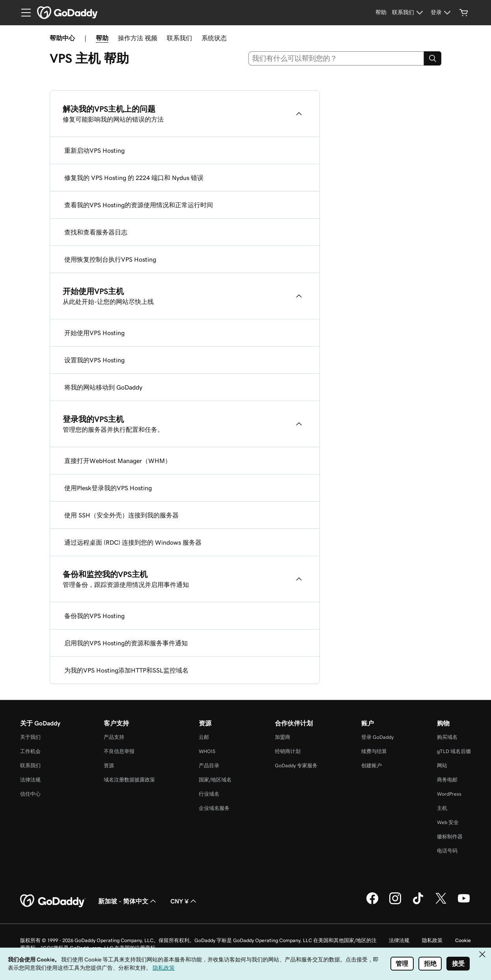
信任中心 (30, 794)
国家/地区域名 (215, 780)
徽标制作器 (450, 837)
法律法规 (30, 780)
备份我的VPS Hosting (94, 616)
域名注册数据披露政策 (129, 780)
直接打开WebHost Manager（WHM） (118, 461)
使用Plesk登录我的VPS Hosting (108, 488)
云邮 (204, 737)
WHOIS (207, 751)
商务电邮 (447, 780)
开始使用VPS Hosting (94, 333)
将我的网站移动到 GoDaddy (103, 387)
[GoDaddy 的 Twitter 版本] (441, 903)
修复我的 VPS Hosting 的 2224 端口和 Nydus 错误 (134, 178)
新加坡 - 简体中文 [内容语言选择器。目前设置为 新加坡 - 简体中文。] (128, 901)
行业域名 (209, 794)
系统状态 (214, 38)
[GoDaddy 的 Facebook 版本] (372, 903)
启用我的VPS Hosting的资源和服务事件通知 (126, 643)
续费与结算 (374, 751)
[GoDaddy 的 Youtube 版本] (464, 903)
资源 (109, 765)
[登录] (442, 13)
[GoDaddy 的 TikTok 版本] (418, 903)
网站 (442, 765)
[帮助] (381, 13)
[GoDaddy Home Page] (53, 901)
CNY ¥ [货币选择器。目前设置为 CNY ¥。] (184, 901)
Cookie (463, 940)
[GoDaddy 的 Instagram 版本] (395, 903)
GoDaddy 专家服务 (296, 765)
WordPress (449, 794)
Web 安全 (448, 822)
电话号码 (447, 851)
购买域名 (447, 737)
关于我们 (30, 737)
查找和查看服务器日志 (96, 232)
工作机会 (30, 751)
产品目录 (209, 765)
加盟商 (283, 737)
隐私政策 (432, 940)
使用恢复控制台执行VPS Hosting (110, 259)
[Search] (433, 58)
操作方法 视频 (138, 38)
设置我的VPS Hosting (94, 360)
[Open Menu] (23, 13)
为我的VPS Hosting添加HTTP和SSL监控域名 (126, 670)
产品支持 (114, 737)
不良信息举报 (119, 751)
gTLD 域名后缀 (454, 751)
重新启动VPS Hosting (94, 150)
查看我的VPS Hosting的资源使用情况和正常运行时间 (139, 205)
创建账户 (372, 765)
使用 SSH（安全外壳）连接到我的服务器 (121, 515)
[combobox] (336, 58)
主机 (442, 808)
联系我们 (179, 38)
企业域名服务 (214, 808)
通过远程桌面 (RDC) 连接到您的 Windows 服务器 (133, 542)
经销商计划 (288, 751)
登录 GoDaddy (377, 737)
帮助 (102, 38)
